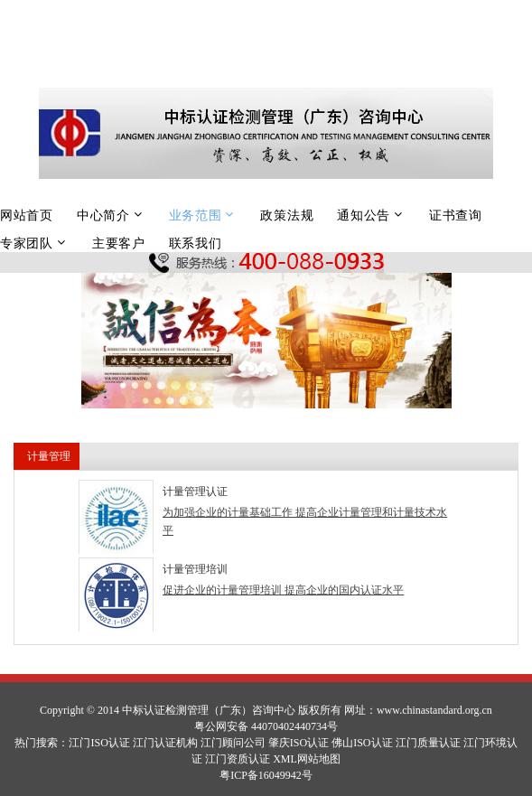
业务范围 (196, 215)
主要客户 (119, 243)
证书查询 (456, 215)
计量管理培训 (195, 569)
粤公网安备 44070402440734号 (266, 726)
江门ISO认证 (99, 743)
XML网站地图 (307, 759)
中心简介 (103, 215)
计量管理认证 (195, 492)
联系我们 (196, 243)
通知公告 (364, 215)
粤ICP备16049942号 (266, 775)
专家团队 (27, 243)
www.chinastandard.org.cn (434, 710)
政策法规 (287, 215)
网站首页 (27, 215)
